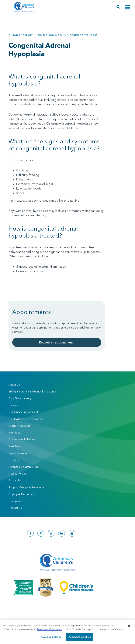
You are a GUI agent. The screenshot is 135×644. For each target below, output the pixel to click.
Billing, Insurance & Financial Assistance (33, 392)
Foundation (15, 433)
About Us (14, 385)
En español (15, 501)
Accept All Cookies (80, 637)
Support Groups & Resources (26, 487)
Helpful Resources (19, 426)
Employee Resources (21, 494)
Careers (13, 405)
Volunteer (14, 446)
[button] (118, 7)
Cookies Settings (51, 637)
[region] (67, 632)
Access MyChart (18, 474)
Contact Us (15, 508)
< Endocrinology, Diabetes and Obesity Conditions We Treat (53, 35)
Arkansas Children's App (24, 467)
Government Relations (22, 439)
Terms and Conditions (49, 629)
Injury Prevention (18, 453)
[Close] (129, 626)
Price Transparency (20, 398)
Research (14, 480)
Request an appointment (57, 342)
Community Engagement (23, 412)
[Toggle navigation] (127, 7)
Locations (14, 460)
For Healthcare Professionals (26, 419)
